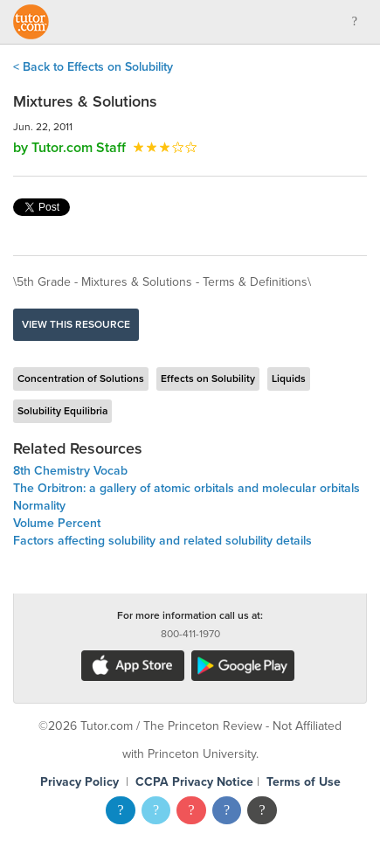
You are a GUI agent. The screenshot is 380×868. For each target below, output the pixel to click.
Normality (39, 506)
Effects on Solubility (208, 378)
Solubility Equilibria (62, 411)
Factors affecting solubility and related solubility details (162, 541)
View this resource (76, 324)
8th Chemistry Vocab (70, 471)
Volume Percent (57, 523)
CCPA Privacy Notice (194, 782)
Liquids (289, 378)
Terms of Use (304, 782)
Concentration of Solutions (81, 378)
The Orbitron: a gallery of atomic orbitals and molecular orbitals (187, 488)
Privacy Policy (79, 782)
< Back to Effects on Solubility (93, 67)
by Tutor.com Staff (69, 148)
